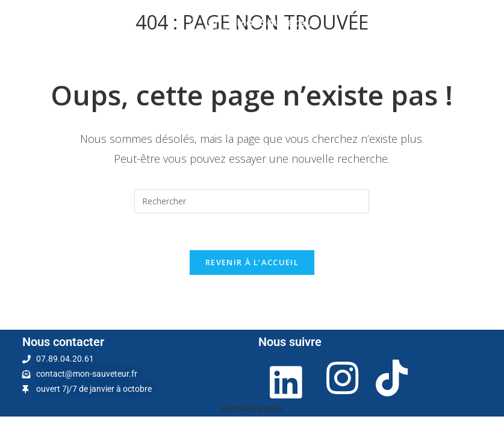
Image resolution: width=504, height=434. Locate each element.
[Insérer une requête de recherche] (252, 201)
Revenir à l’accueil (252, 262)
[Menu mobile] (31, 22)
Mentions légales (252, 409)
